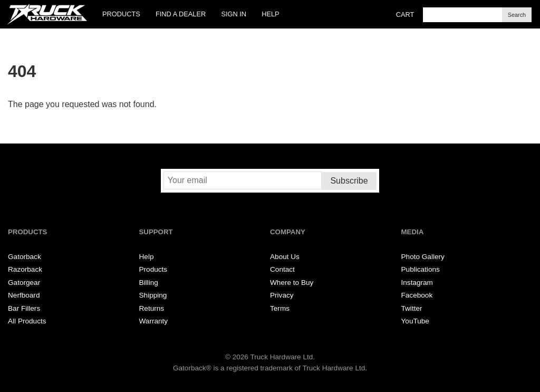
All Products (27, 321)
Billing (149, 283)
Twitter (412, 308)
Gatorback (25, 257)
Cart (405, 15)
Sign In (234, 14)
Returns (152, 308)
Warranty (154, 321)
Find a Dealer (181, 14)
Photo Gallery (423, 257)
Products (121, 14)
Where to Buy (292, 283)
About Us (285, 257)
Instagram (417, 283)
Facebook (417, 295)
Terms (280, 308)
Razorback (25, 269)
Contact (282, 269)
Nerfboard (24, 295)
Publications (421, 269)
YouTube (415, 321)
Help (270, 14)
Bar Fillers (24, 308)
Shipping (153, 295)
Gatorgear (24, 283)
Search (517, 15)
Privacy (282, 295)
